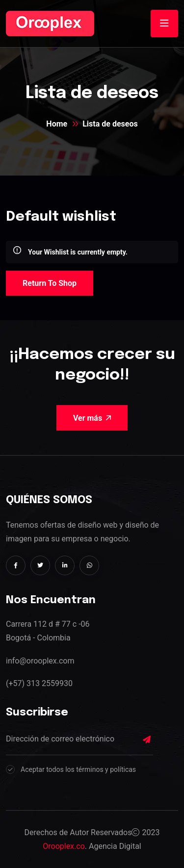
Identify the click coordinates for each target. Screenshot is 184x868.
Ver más (92, 418)
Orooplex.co (64, 846)
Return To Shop (50, 283)
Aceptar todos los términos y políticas (78, 769)
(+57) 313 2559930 (39, 683)
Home (57, 124)
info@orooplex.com (40, 661)
